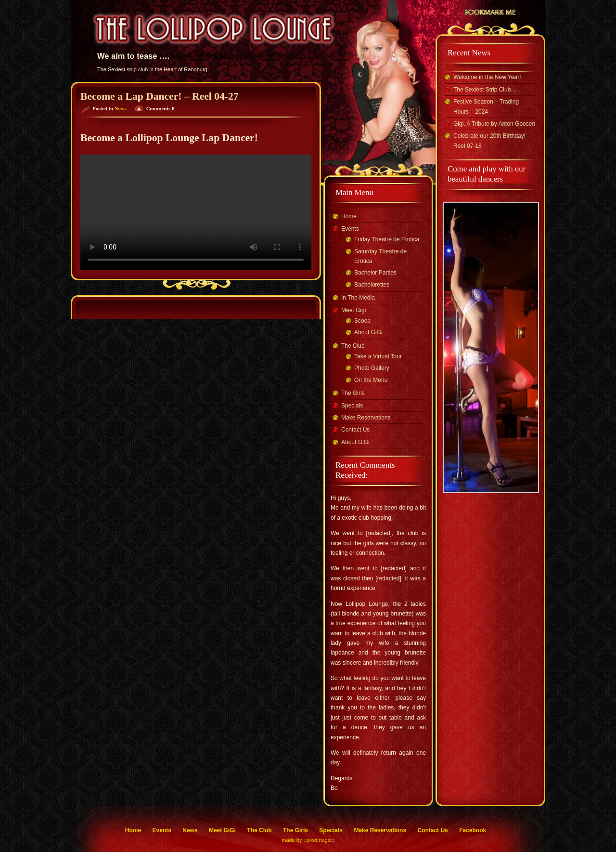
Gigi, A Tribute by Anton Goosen (494, 124)
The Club (353, 346)
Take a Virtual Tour (378, 356)
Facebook (473, 830)
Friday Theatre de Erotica (387, 239)
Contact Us (355, 430)
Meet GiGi (222, 830)
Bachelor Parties (375, 273)
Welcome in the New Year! (487, 77)
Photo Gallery (372, 368)
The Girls (353, 393)
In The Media (358, 298)
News (121, 108)
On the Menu (371, 380)
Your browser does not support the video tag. (196, 212)
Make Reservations (366, 418)
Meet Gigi (353, 310)
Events (350, 229)
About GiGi (368, 332)
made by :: (294, 840)
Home (349, 216)
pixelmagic (319, 840)
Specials (352, 406)
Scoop (362, 321)
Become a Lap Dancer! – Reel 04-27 (160, 96)
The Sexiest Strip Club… (485, 90)
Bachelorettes (372, 285)
